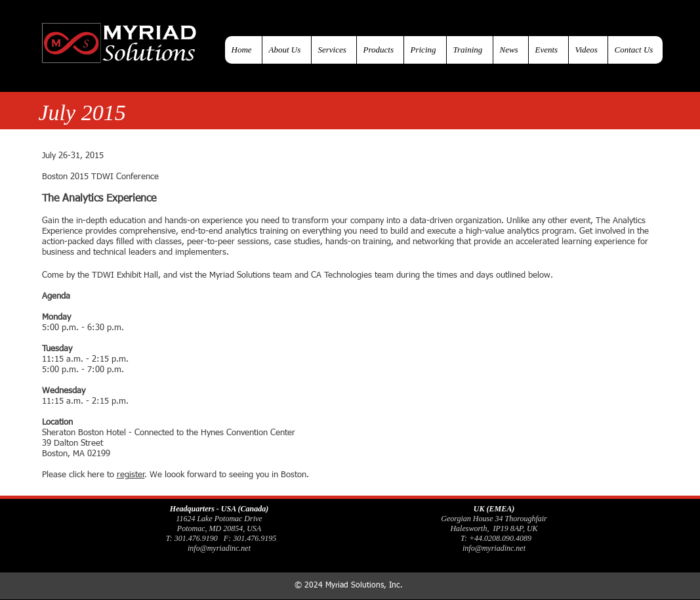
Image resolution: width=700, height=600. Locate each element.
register (131, 475)
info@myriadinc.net (219, 548)
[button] (380, 50)
